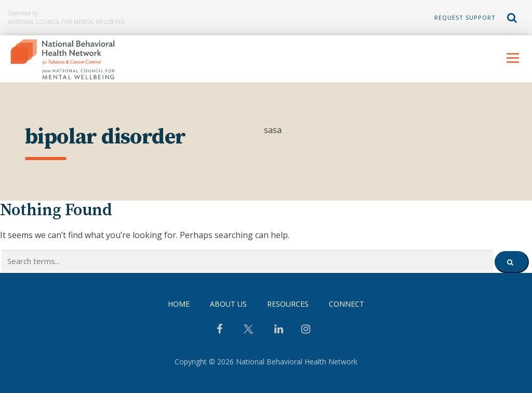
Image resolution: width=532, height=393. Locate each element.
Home (179, 304)
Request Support (465, 17)
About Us (228, 304)
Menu (513, 58)
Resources (288, 304)
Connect (347, 304)
